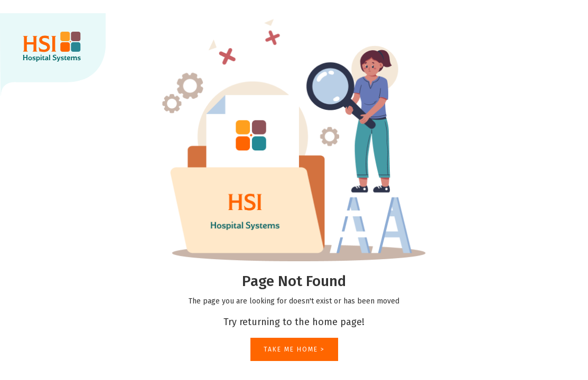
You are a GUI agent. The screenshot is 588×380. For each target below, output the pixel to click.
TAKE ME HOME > (294, 349)
